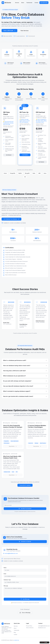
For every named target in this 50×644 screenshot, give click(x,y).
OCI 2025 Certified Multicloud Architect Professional (16, 261)
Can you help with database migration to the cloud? (25, 386)
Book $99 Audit (44, 3)
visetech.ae (16, 640)
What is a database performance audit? (25, 360)
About (23, 3)
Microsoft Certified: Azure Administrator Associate (16, 266)
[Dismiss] (48, 642)
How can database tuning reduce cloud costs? (25, 366)
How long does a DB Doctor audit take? (25, 371)
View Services (25, 31)
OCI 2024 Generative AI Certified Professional (15, 264)
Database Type (7, 580)
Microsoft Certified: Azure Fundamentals (14, 268)
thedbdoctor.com (42, 628)
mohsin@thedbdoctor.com (44, 626)
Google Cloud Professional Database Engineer (15, 270)
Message (6, 586)
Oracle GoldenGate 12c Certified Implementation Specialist (18, 257)
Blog (15, 632)
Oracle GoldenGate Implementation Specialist (15, 255)
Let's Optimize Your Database (11, 219)
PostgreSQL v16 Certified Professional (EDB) (15, 252)
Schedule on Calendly (25, 542)
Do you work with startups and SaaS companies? (25, 381)
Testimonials (29, 3)
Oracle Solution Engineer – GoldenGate (14, 259)
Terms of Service (30, 628)
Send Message (25, 599)
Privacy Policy (29, 626)
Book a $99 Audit (9, 31)
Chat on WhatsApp (25, 613)
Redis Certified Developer (11, 275)
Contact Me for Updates (25, 485)
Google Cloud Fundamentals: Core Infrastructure (16, 273)
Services (17, 3)
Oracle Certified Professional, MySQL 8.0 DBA (15, 250)
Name (5, 568)
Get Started (9, 155)
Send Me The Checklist (25, 509)
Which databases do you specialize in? (25, 376)
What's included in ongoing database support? (25, 391)
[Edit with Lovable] (44, 642)
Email (5, 574)
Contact (36, 3)
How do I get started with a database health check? (25, 396)
